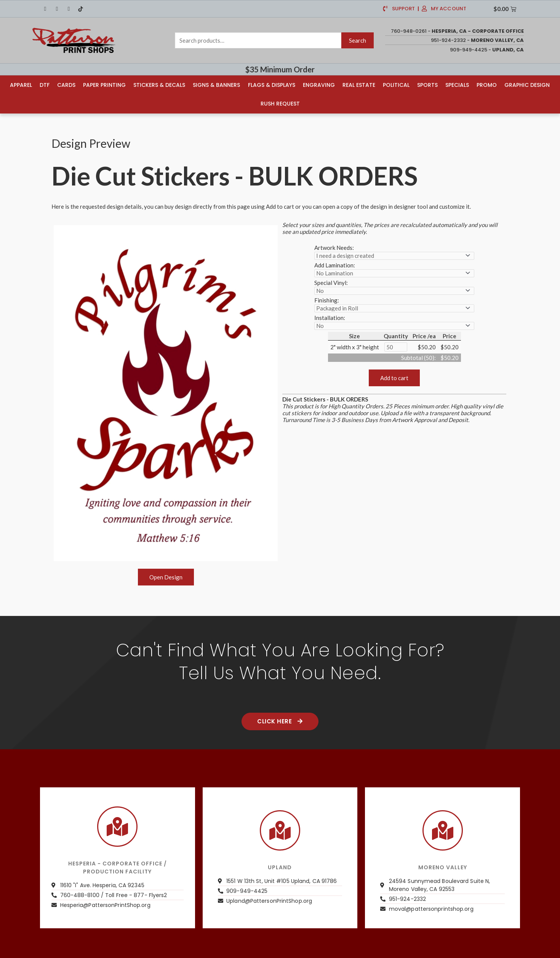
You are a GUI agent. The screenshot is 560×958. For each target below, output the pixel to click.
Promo (487, 85)
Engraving (319, 85)
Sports (427, 85)
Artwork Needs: (334, 247)
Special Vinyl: (331, 282)
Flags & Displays (272, 85)
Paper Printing (104, 85)
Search (358, 40)
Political (396, 85)
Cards (66, 85)
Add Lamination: (335, 264)
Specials (457, 85)
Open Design (166, 576)
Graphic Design (527, 85)
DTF (45, 85)
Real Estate (359, 85)
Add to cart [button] (394, 377)
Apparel (21, 85)
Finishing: (327, 299)
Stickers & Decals (159, 85)
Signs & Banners (216, 85)
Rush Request (280, 103)
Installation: (330, 317)
